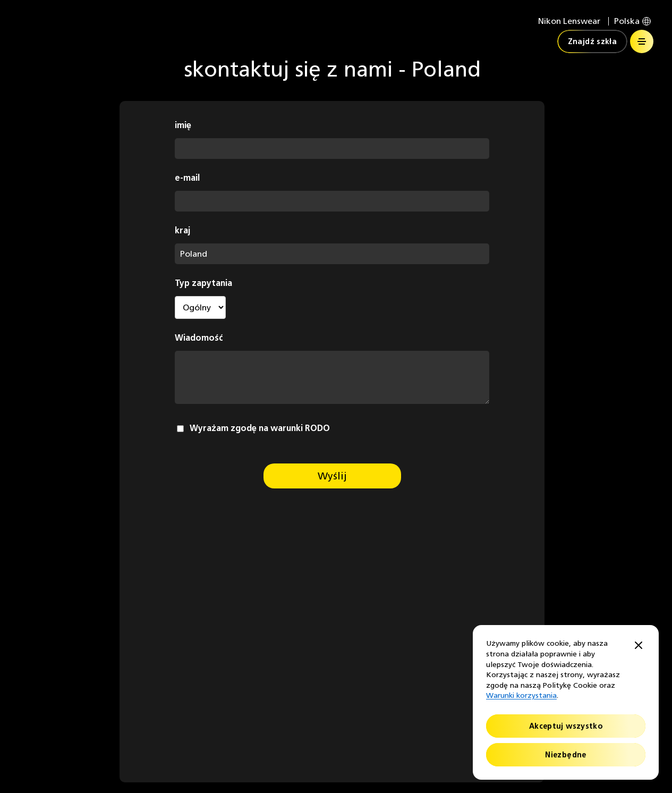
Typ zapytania (203, 283)
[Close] (639, 646)
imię (183, 125)
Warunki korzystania (521, 695)
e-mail (187, 178)
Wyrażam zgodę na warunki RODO (260, 428)
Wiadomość (199, 338)
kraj (182, 230)
